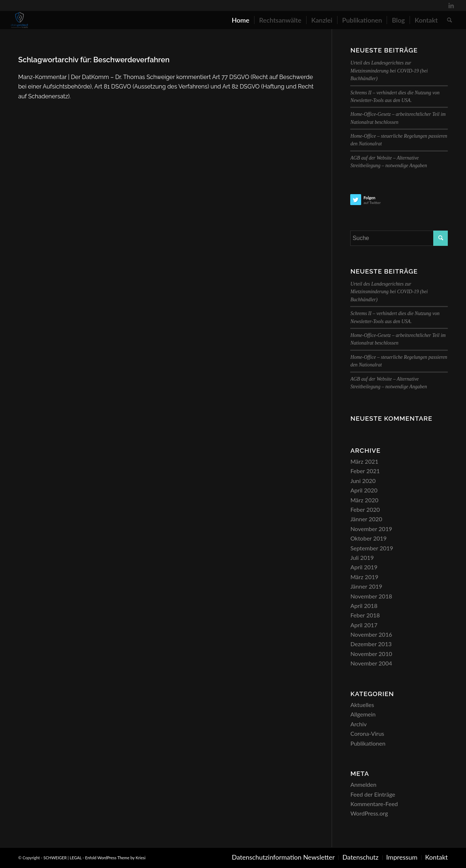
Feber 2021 (365, 471)
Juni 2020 (363, 481)
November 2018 (371, 596)
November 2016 (371, 634)
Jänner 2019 (366, 586)
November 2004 (371, 663)
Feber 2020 (365, 509)
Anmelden (363, 784)
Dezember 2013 (371, 644)
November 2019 (371, 529)
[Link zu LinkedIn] (451, 5)
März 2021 (364, 461)
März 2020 (364, 500)
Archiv (358, 724)
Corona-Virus (367, 733)
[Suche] (449, 20)
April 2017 (364, 625)
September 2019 (372, 548)
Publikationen (368, 743)
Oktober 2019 (368, 538)
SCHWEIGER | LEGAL (62, 858)
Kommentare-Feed (374, 804)
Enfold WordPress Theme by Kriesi (115, 858)
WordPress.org (369, 813)
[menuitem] (240, 20)
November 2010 (371, 654)
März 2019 (364, 577)
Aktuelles (362, 705)
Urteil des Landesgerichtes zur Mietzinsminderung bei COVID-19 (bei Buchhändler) (389, 71)
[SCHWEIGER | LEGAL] (20, 20)
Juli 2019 (362, 557)
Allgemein (363, 714)
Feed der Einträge (373, 794)
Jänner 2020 (366, 519)
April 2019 (364, 567)
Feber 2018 (365, 615)
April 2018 (364, 606)
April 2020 (364, 490)
